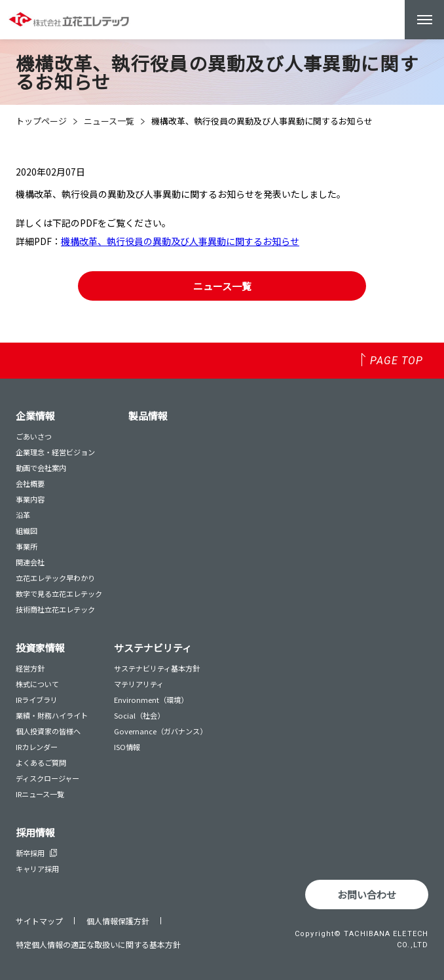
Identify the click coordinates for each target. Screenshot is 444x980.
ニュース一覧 (109, 121)
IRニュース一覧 (40, 794)
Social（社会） (139, 715)
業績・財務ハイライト (52, 715)
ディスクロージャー (47, 778)
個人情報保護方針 (118, 921)
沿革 (23, 515)
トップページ (41, 121)
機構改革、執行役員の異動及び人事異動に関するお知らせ (180, 241)
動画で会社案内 (41, 468)
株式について (37, 684)
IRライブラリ (37, 700)
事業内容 (30, 499)
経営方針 (30, 668)
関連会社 (30, 562)
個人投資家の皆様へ (48, 731)
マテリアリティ (139, 684)
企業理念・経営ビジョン (55, 452)
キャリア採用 (37, 869)
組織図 (27, 531)
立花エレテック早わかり (55, 578)
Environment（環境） (151, 700)
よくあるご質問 (41, 763)
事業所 (27, 546)
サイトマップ (39, 921)
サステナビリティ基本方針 (157, 668)
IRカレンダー (37, 747)
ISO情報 (127, 747)
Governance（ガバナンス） (160, 731)
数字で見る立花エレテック (59, 594)
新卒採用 (36, 853)
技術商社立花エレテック (55, 609)
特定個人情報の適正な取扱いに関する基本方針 (98, 944)
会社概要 (30, 483)
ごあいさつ (34, 436)
